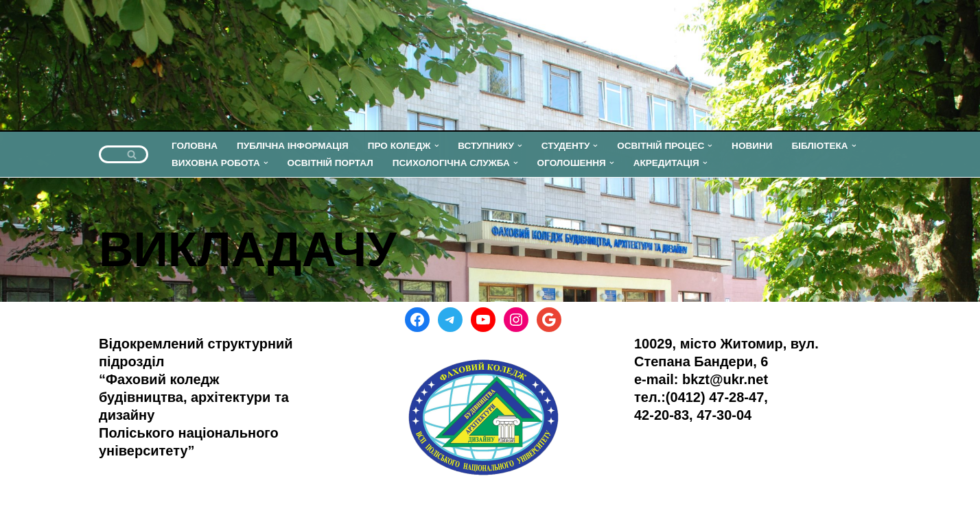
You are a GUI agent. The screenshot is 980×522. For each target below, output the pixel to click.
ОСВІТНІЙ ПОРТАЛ (331, 163)
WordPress (148, 503)
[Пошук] (108, 154)
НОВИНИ (754, 146)
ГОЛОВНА (195, 146)
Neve (24, 503)
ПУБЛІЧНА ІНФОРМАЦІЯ (293, 146)
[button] (437, 146)
